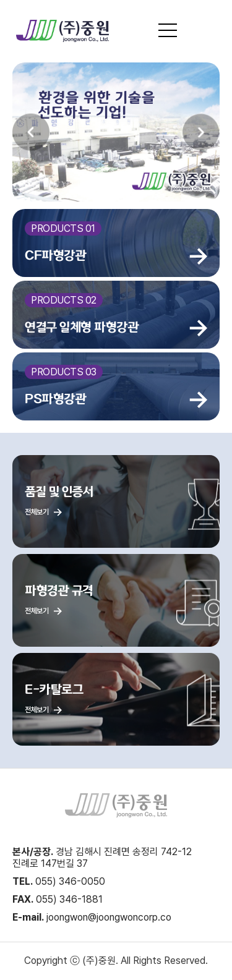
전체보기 (43, 512)
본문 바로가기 (0, 0)
